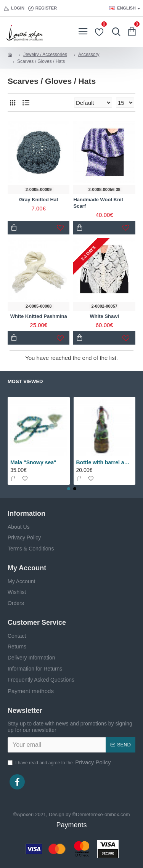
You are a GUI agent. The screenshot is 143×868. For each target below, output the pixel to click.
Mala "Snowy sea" (33, 462)
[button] (69, 489)
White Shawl (104, 316)
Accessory (89, 55)
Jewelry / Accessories (45, 55)
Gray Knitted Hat (39, 200)
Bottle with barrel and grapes (105, 462)
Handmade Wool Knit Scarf (98, 203)
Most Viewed (25, 381)
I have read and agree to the (60, 762)
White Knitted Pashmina (39, 316)
